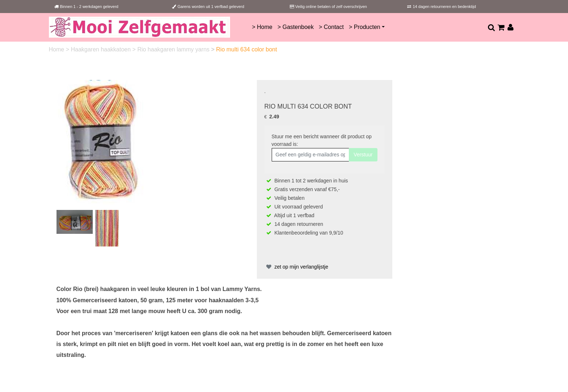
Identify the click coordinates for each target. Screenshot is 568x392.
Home (57, 49)
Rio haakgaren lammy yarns (174, 49)
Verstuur (363, 155)
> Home (262, 27)
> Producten (365, 27)
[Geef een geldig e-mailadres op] (311, 155)
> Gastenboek (296, 27)
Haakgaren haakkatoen (101, 49)
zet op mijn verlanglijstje (296, 267)
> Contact (331, 27)
